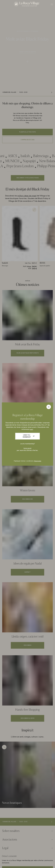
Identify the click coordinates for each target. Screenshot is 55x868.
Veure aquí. (38, 461)
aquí (31, 430)
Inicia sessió (27, 448)
